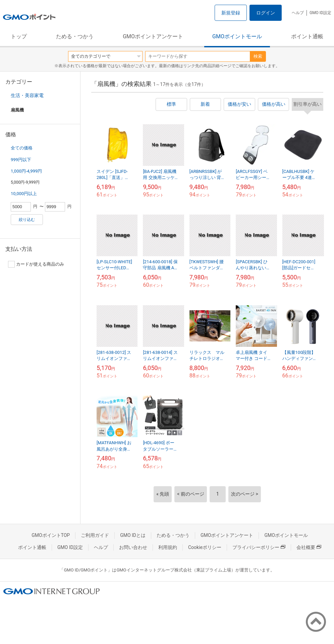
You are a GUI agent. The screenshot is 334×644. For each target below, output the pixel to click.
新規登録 (231, 13)
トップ (19, 36)
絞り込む (27, 220)
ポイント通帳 (307, 36)
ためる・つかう (75, 36)
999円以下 (21, 160)
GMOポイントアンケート (153, 36)
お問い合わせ (133, 547)
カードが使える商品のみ (36, 264)
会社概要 (309, 547)
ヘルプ (298, 13)
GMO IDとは (133, 535)
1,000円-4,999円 (26, 171)
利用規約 (168, 547)
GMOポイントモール (237, 36)
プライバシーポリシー (259, 547)
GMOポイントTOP (51, 535)
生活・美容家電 (27, 95)
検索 (258, 56)
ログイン (266, 13)
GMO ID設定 (320, 13)
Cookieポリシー (205, 547)
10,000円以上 (24, 194)
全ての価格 (22, 148)
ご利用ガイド (95, 535)
